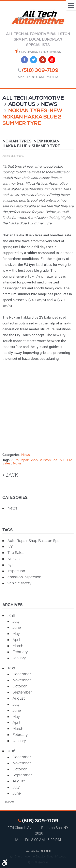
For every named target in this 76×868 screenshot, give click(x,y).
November (22, 680)
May (16, 634)
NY (62, 460)
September (22, 692)
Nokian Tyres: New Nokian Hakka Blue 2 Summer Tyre (32, 117)
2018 (11, 615)
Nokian (18, 463)
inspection (16, 571)
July (16, 621)
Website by (38, 852)
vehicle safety (19, 583)
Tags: (8, 530)
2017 (11, 668)
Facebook (24, 60)
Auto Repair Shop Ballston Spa (34, 460)
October (20, 686)
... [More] (9, 802)
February (20, 652)
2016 (11, 751)
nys (10, 565)
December (22, 674)
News (49, 104)
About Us (22, 104)
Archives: (13, 605)
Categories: (15, 497)
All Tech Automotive (33, 98)
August (19, 698)
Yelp (43, 60)
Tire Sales (16, 553)
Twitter (34, 60)
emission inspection (24, 577)
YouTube (52, 60)
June (17, 627)
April (16, 640)
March (18, 646)
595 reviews (52, 52)
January (19, 658)
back (12, 475)
